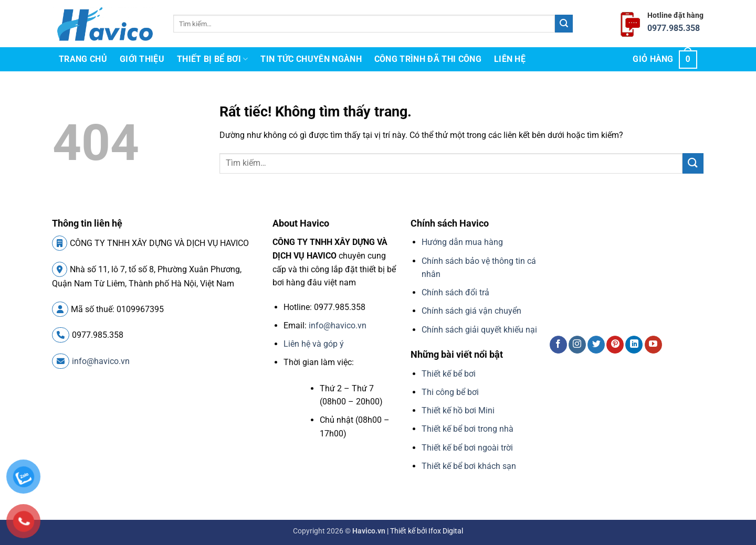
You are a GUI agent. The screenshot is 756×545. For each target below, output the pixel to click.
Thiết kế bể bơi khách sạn (469, 466)
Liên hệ (510, 59)
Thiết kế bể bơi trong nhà (468, 429)
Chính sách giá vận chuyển (471, 311)
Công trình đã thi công (428, 59)
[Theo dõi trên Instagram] (577, 345)
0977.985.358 (674, 28)
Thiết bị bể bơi (212, 59)
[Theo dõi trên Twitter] (596, 345)
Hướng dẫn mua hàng (462, 242)
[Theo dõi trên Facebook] (558, 345)
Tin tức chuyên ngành (311, 59)
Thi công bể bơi (450, 392)
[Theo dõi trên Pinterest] (615, 345)
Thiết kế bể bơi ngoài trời (467, 448)
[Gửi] (564, 24)
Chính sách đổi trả (455, 292)
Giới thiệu (142, 59)
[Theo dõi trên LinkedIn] (634, 345)
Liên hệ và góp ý (314, 344)
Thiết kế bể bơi (449, 374)
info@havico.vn (91, 361)
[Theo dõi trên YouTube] (653, 345)
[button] (665, 59)
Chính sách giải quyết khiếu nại (479, 330)
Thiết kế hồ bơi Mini (458, 410)
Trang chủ (83, 59)
